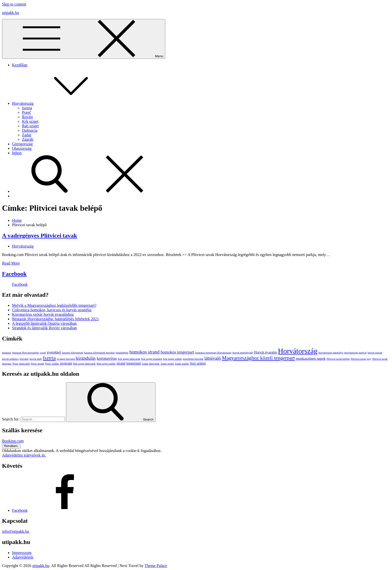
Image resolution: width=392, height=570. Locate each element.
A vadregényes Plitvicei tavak (39, 235)
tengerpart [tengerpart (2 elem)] (133, 363)
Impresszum (22, 553)
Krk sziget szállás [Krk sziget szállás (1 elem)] (172, 359)
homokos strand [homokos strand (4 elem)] (145, 352)
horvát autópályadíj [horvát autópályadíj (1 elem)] (243, 353)
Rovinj (27, 117)
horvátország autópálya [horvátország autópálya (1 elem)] (331, 353)
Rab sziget (30, 126)
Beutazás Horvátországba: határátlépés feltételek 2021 (55, 319)
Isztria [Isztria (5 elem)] (49, 358)
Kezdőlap (20, 65)
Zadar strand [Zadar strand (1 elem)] (167, 364)
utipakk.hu (10, 13)
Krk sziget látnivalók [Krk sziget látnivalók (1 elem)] (129, 359)
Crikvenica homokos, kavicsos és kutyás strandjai (52, 310)
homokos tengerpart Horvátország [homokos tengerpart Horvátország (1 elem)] (213, 353)
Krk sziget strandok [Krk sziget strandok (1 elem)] (152, 359)
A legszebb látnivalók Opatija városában (44, 323)
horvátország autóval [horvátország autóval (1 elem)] (355, 353)
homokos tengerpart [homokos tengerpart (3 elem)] (177, 352)
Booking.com (13, 441)
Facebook (14, 274)
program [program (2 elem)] (66, 363)
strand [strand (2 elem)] (121, 363)
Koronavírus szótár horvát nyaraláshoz (43, 314)
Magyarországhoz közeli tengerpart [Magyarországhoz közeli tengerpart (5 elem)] (258, 358)
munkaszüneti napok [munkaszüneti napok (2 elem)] (311, 358)
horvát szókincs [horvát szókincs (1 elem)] (10, 359)
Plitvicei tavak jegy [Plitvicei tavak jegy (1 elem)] (361, 359)
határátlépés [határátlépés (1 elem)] (122, 353)
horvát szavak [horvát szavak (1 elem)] (375, 353)
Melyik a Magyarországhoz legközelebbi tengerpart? (54, 305)
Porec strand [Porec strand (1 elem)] (37, 364)
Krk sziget (30, 121)
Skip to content (14, 4)
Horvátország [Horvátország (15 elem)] (298, 351)
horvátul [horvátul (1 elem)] (24, 359)
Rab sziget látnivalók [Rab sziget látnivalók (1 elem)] (84, 364)
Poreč (26, 112)
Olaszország (22, 148)
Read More (11, 263)
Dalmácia (30, 130)
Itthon (17, 153)
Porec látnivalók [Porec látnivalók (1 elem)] (21, 364)
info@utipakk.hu (16, 531)
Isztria (27, 108)
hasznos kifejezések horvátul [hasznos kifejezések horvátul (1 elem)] (99, 353)
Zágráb (28, 139)
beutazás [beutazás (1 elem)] (7, 353)
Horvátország (60, 103)
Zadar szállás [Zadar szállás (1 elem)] (182, 364)
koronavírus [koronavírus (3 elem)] (107, 358)
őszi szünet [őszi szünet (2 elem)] (198, 363)
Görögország (22, 144)
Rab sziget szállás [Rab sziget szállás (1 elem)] (106, 364)
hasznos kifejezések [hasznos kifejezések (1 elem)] (72, 353)
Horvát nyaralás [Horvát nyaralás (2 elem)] (265, 352)
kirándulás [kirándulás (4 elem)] (86, 358)
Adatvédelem (23, 557)
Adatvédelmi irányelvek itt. (24, 455)
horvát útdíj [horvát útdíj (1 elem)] (36, 359)
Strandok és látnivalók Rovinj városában (44, 328)
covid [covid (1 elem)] (43, 353)
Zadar (27, 135)
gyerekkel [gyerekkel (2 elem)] (54, 352)
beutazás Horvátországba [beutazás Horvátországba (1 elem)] (26, 353)
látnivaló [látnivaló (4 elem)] (212, 358)
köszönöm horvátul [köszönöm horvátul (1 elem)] (193, 359)
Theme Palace (156, 566)
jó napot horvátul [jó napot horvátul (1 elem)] (66, 359)
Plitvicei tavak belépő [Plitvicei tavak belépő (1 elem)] (338, 359)
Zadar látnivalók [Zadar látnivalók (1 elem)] (151, 364)
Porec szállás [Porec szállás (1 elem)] (52, 364)
